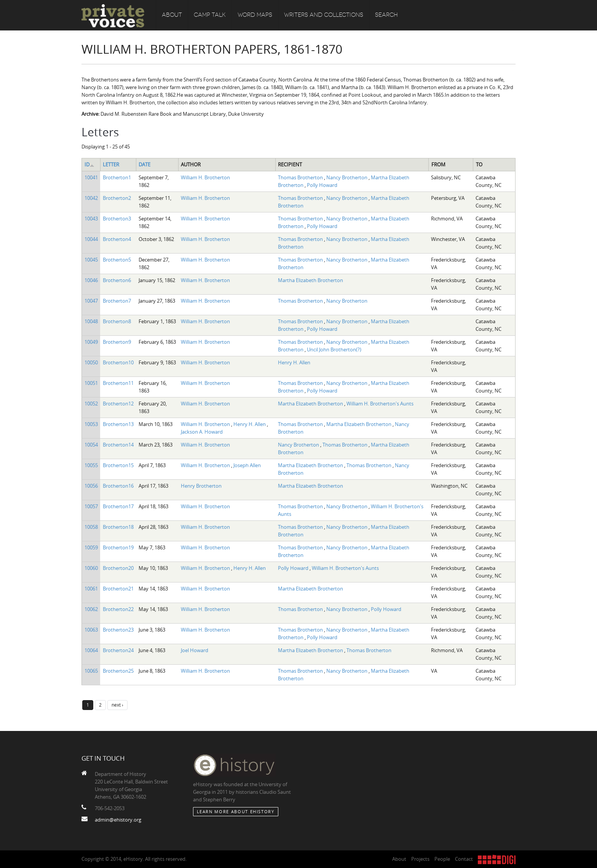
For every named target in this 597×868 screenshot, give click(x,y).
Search (386, 15)
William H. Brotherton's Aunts (380, 404)
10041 (91, 177)
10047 (91, 301)
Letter (111, 164)
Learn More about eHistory (236, 811)
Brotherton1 (117, 177)
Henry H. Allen (294, 362)
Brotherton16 (118, 486)
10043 (91, 219)
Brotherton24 (118, 650)
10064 (91, 650)
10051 (91, 383)
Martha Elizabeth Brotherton (310, 280)
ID (89, 164)
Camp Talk (210, 15)
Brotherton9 (117, 342)
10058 (91, 527)
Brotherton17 (118, 506)
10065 (91, 671)
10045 (91, 260)
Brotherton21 (118, 589)
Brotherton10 (118, 362)
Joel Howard (195, 650)
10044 (91, 239)
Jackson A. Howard (202, 432)
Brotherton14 (118, 445)
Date (144, 164)
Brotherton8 (117, 321)
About (172, 15)
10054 (91, 445)
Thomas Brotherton (301, 177)
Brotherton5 (117, 260)
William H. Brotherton (205, 177)
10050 (91, 362)
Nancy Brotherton (347, 177)
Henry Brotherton (201, 486)
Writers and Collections (324, 15)
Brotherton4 (117, 239)
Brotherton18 (118, 527)
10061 (91, 589)
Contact (464, 859)
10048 (91, 321)
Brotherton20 (118, 568)
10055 (91, 465)
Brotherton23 (118, 630)
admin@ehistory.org (118, 820)
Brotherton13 (118, 424)
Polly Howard (322, 185)
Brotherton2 (117, 198)
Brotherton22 (118, 609)
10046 (91, 280)
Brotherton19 (118, 547)
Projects (420, 859)
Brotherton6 (117, 280)
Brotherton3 (117, 219)
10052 (91, 404)
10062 (91, 609)
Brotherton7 (117, 301)
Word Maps (255, 15)
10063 (91, 630)
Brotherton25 (118, 671)
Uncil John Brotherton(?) (334, 349)
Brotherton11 (118, 383)
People (442, 859)
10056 (91, 486)
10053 (91, 424)
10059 (91, 547)
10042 (91, 198)
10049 (91, 342)
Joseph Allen (247, 465)
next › (117, 705)
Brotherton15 (118, 465)
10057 (91, 506)
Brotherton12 (118, 404)
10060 (91, 568)
